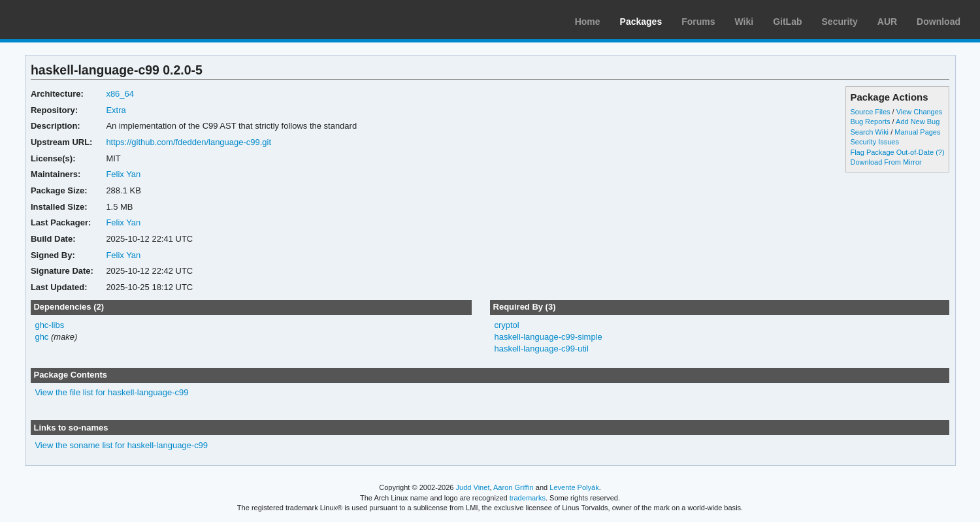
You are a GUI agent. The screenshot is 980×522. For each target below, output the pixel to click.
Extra (116, 110)
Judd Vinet (473, 487)
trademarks (528, 498)
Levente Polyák (574, 487)
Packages (641, 22)
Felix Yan (123, 174)
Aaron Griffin (514, 487)
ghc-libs (49, 325)
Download (939, 22)
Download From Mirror (886, 162)
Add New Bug (918, 122)
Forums (698, 22)
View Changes (920, 112)
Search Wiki (869, 132)
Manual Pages (917, 132)
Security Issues (874, 142)
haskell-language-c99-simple (548, 337)
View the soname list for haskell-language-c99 (121, 445)
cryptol (506, 325)
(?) (940, 152)
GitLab (787, 22)
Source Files (870, 112)
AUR (887, 22)
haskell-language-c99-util (541, 349)
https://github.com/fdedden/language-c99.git (188, 142)
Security (840, 22)
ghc (41, 337)
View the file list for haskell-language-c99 (111, 392)
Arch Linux (72, 20)
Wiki (744, 22)
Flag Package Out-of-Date (892, 152)
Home (588, 22)
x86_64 (120, 94)
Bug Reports (870, 122)
